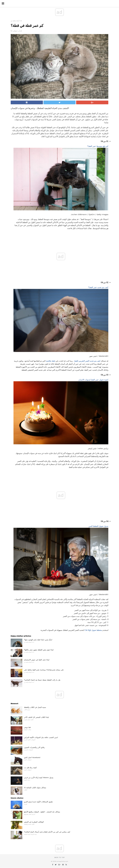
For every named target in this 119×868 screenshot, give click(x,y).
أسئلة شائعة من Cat (16, 21)
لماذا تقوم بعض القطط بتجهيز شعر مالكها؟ (39, 650)
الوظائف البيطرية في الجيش (34, 822)
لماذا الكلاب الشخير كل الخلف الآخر (36, 717)
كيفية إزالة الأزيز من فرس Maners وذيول (39, 777)
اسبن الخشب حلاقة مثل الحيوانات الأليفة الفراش (41, 737)
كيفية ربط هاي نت (30, 768)
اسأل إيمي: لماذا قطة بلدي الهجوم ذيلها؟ (38, 640)
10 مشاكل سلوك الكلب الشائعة (35, 788)
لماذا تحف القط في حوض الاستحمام (37, 660)
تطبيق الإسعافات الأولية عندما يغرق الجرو (38, 802)
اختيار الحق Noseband (32, 757)
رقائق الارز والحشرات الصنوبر (34, 747)
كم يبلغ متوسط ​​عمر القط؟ (98, 146)
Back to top (59, 858)
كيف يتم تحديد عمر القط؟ (98, 287)
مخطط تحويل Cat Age (93, 630)
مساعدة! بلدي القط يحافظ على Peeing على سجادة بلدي (44, 670)
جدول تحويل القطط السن (98, 526)
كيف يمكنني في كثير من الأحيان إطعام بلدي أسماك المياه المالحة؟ (47, 832)
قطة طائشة (50, 361)
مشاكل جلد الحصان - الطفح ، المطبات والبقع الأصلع (42, 812)
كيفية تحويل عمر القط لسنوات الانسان (93, 380)
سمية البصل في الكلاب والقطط (35, 707)
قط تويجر (27, 727)
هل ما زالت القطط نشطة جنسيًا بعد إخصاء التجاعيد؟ (42, 680)
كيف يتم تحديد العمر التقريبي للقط (87, 361)
